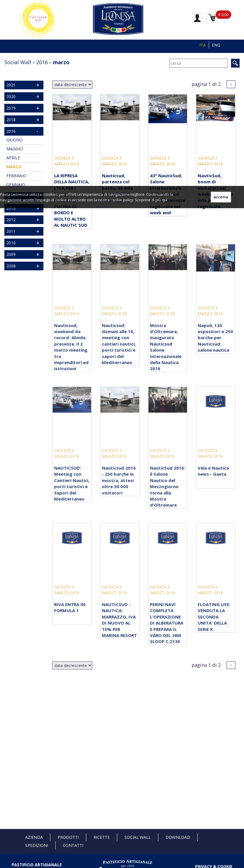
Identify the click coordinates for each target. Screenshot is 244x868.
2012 (11, 220)
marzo (61, 62)
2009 (11, 254)
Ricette (102, 837)
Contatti (73, 845)
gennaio (16, 185)
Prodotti (68, 837)
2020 (11, 96)
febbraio (16, 176)
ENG (216, 45)
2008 (11, 266)
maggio (15, 149)
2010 (11, 243)
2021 (11, 85)
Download (178, 837)
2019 (11, 108)
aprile (13, 158)
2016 (42, 62)
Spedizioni (37, 845)
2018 (11, 120)
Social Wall (18, 62)
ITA (203, 45)
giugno (14, 140)
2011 (11, 231)
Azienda (34, 837)
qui (165, 200)
